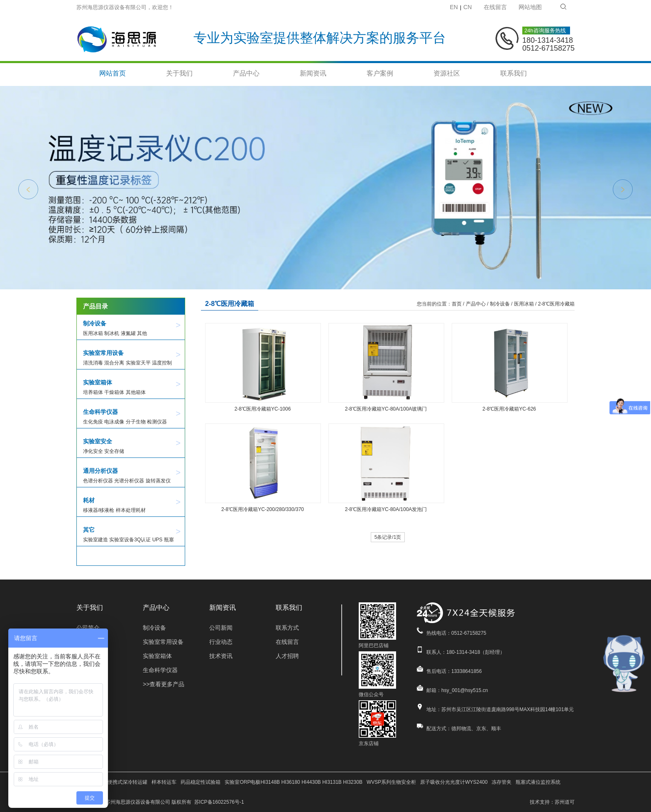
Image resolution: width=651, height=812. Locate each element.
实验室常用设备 (103, 353)
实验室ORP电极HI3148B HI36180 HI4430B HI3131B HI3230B (294, 782)
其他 (142, 333)
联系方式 (287, 628)
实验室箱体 (98, 382)
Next (623, 189)
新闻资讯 (313, 73)
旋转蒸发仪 (158, 481)
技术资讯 (221, 656)
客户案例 (380, 73)
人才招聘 (287, 656)
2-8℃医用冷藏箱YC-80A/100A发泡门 (386, 509)
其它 (89, 530)
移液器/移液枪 (99, 510)
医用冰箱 (93, 333)
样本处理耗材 (131, 510)
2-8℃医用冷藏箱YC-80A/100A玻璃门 (386, 409)
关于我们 (179, 73)
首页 (457, 304)
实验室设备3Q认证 (130, 540)
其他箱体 (136, 392)
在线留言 (495, 7)
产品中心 (246, 73)
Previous (28, 189)
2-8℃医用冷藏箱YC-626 (509, 409)
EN (454, 7)
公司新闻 (221, 628)
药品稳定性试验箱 (201, 782)
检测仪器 (157, 422)
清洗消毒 (93, 363)
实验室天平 (138, 363)
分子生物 (136, 422)
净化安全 (93, 451)
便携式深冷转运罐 (127, 782)
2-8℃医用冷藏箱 (556, 304)
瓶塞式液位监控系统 (538, 782)
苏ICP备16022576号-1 (219, 802)
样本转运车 (164, 782)
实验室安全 (98, 441)
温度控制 (162, 363)
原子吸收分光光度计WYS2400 (454, 782)
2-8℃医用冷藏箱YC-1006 (263, 409)
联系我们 (514, 73)
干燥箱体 (114, 392)
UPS (158, 540)
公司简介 (88, 628)
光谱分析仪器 (129, 481)
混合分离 (114, 363)
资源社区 (447, 73)
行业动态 (221, 642)
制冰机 (112, 333)
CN (467, 7)
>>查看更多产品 (164, 684)
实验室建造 (95, 540)
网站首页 (113, 73)
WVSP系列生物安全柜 (391, 782)
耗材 (89, 500)
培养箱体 (93, 392)
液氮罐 (128, 333)
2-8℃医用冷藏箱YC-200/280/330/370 (263, 509)
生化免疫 (93, 422)
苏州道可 (565, 802)
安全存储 (114, 451)
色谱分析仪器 (98, 481)
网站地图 (530, 7)
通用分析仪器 (100, 471)
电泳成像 (114, 422)
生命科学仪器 (100, 412)
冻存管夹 (502, 782)
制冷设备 (95, 323)
